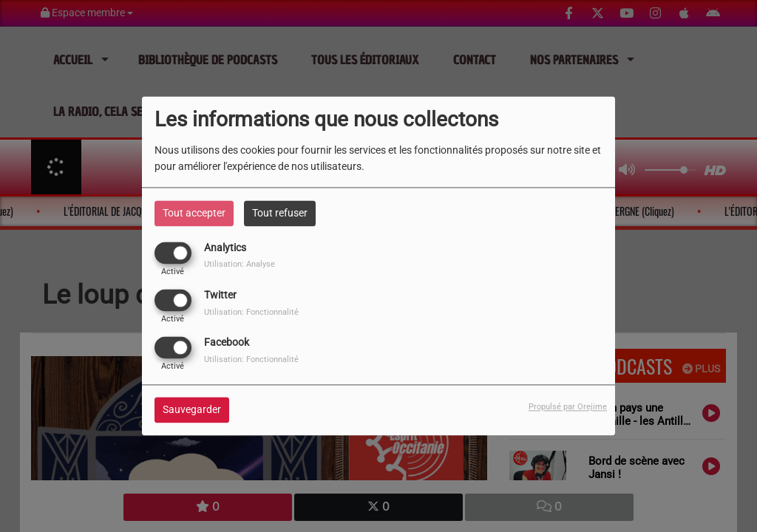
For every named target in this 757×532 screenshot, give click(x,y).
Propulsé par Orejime (568, 407)
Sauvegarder (192, 410)
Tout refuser (280, 213)
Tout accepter (194, 213)
